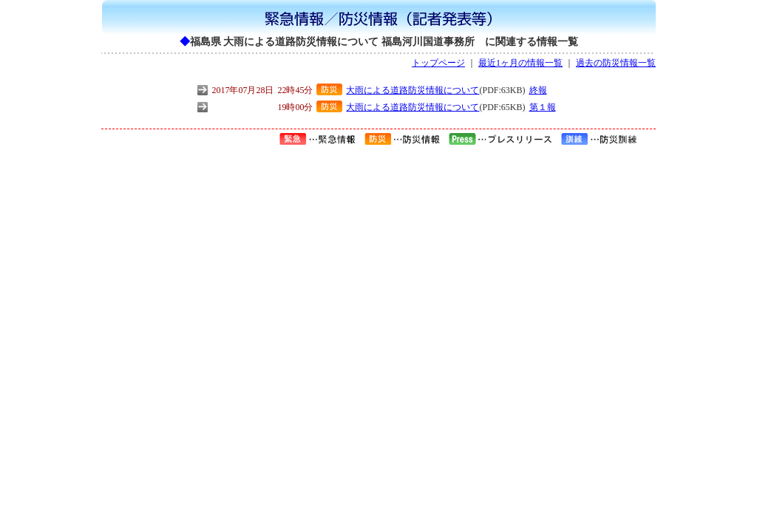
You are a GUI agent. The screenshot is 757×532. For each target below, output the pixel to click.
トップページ (438, 63)
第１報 (543, 107)
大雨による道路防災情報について (413, 90)
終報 (538, 90)
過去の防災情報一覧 (616, 63)
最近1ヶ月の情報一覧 (520, 63)
